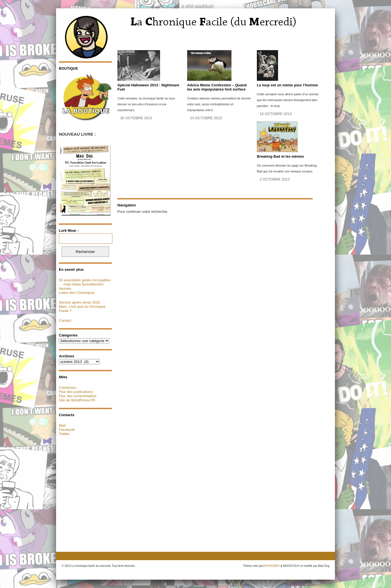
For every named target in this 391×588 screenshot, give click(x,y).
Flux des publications (76, 392)
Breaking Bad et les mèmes (280, 156)
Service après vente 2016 (79, 302)
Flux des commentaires (78, 396)
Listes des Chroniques (77, 293)
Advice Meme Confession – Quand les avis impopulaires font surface (217, 87)
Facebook (67, 430)
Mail (62, 425)
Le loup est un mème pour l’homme (287, 85)
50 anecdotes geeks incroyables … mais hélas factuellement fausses (85, 284)
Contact (65, 320)
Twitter (64, 434)
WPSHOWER (271, 566)
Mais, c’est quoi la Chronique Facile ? (82, 309)
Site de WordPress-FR (77, 400)
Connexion (67, 388)
